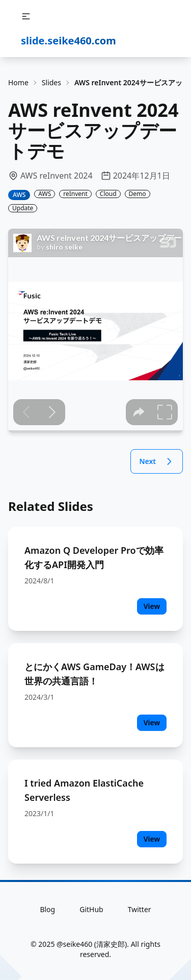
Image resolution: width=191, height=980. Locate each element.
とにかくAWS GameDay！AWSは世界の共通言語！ (94, 674)
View (152, 606)
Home (18, 82)
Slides (51, 82)
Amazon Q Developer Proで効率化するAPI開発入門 (94, 557)
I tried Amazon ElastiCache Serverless (84, 790)
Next (157, 461)
